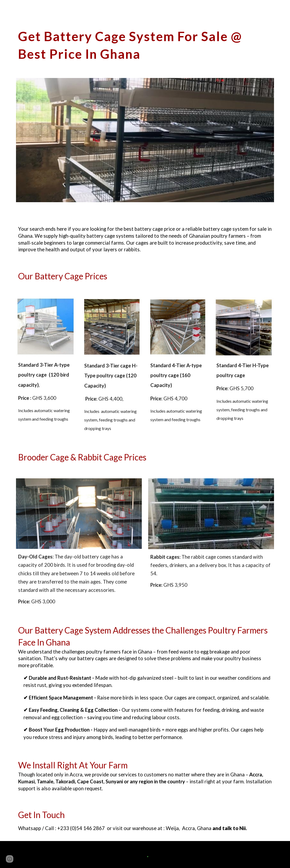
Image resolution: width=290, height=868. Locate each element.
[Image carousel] (145, 140)
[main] (145, 44)
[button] (10, 859)
